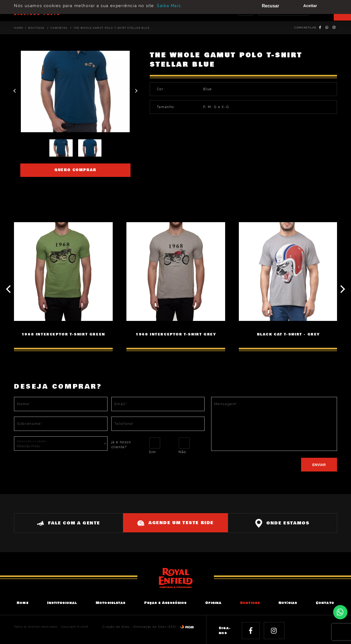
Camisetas (59, 28)
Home (19, 28)
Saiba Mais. (170, 3)
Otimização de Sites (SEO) (157, 626)
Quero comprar (76, 170)
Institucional (62, 602)
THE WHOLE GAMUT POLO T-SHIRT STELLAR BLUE (112, 28)
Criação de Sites (122, 626)
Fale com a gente (66, 522)
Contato (325, 602)
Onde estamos (285, 522)
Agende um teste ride (175, 522)
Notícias (288, 602)
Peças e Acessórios (165, 602)
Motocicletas (111, 602)
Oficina (213, 602)
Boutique (37, 28)
